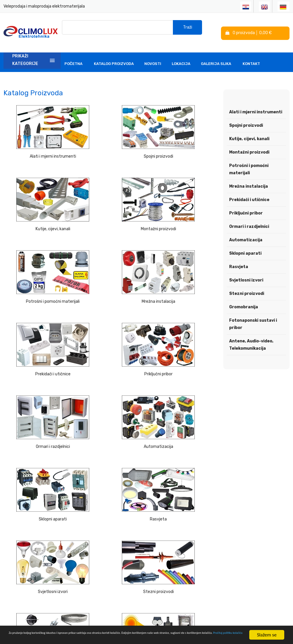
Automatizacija (37, 327)
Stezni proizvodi (110, 390)
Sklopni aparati (110, 327)
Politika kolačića (165, 542)
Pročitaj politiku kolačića (142, 638)
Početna (73, 57)
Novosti (153, 57)
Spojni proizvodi (110, 139)
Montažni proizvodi (37, 202)
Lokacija (181, 57)
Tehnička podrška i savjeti (118, 547)
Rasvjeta (183, 327)
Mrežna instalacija (183, 202)
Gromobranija (183, 390)
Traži (188, 29)
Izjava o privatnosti (167, 532)
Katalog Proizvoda (114, 57)
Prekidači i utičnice (37, 265)
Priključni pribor (110, 265)
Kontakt (251, 57)
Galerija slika (216, 57)
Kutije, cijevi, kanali (183, 139)
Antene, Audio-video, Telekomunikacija (251, 338)
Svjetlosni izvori (37, 390)
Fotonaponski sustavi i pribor (37, 453)
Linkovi (107, 561)
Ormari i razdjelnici (183, 265)
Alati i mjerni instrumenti (37, 139)
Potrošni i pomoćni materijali (110, 202)
